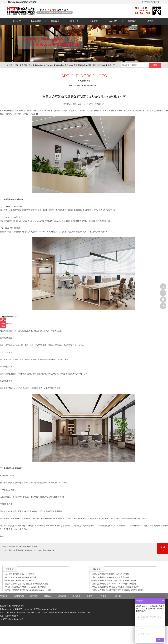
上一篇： (5, 547)
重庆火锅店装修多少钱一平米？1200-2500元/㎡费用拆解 (114, 584)
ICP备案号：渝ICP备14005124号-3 (12, 619)
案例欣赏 (145, 2)
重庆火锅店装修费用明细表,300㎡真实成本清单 (111, 577)
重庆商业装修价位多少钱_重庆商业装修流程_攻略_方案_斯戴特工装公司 (62, 65)
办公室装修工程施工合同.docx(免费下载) (21, 577)
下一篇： (5, 550)
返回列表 (162, 549)
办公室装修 (32, 111)
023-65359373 (163, 287)
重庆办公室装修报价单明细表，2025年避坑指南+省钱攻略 (31, 550)
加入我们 (119, 596)
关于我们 (151, 21)
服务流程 (94, 21)
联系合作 (154, 2)
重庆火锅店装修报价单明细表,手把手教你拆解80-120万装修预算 (118, 590)
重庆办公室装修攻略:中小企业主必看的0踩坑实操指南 (27, 584)
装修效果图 (36, 21)
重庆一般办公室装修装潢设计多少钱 (23, 547)
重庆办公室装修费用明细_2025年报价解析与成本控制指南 (28, 590)
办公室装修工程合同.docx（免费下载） (21, 574)
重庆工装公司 (25, 65)
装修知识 (74, 21)
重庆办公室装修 (67, 11)
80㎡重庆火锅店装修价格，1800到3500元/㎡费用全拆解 (114, 581)
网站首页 (17, 21)
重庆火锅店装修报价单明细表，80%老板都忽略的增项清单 (116, 587)
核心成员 (113, 21)
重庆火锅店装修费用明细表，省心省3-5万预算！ (112, 574)
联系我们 (132, 21)
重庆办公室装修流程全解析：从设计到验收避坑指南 (26, 587)
